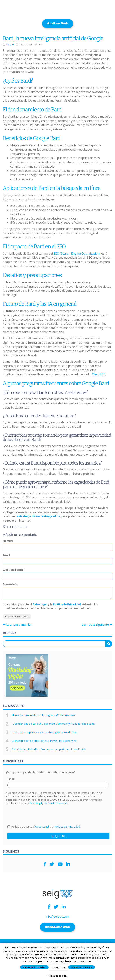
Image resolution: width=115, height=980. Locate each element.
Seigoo (10, 44)
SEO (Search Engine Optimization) (77, 253)
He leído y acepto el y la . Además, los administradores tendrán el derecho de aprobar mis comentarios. (52, 606)
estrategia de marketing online (38, 516)
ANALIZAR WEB (57, 927)
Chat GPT (99, 374)
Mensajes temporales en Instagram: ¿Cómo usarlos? (43, 715)
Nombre (8, 541)
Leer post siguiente (97, 624)
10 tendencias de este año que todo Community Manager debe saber (53, 724)
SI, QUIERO (59, 836)
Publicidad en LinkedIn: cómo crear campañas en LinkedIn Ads (49, 749)
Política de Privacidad (67, 604)
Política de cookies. (57, 976)
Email (6, 555)
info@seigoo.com (57, 916)
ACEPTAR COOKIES (82, 967)
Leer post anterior (17, 624)
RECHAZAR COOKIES (34, 967)
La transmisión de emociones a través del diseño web (44, 741)
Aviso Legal (40, 604)
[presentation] (36, 814)
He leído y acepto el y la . (44, 826)
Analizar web (58, 23)
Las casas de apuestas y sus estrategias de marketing (44, 732)
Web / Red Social (14, 570)
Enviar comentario (17, 616)
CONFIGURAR (58, 967)
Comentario (10, 584)
